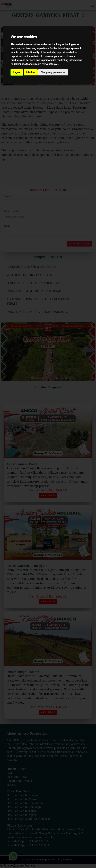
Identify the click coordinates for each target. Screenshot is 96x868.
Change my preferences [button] (53, 72)
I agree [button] (17, 72)
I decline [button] (31, 72)
